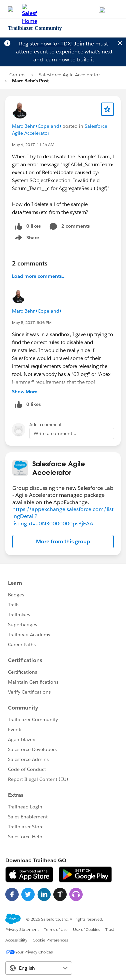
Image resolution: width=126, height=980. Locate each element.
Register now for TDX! (46, 44)
